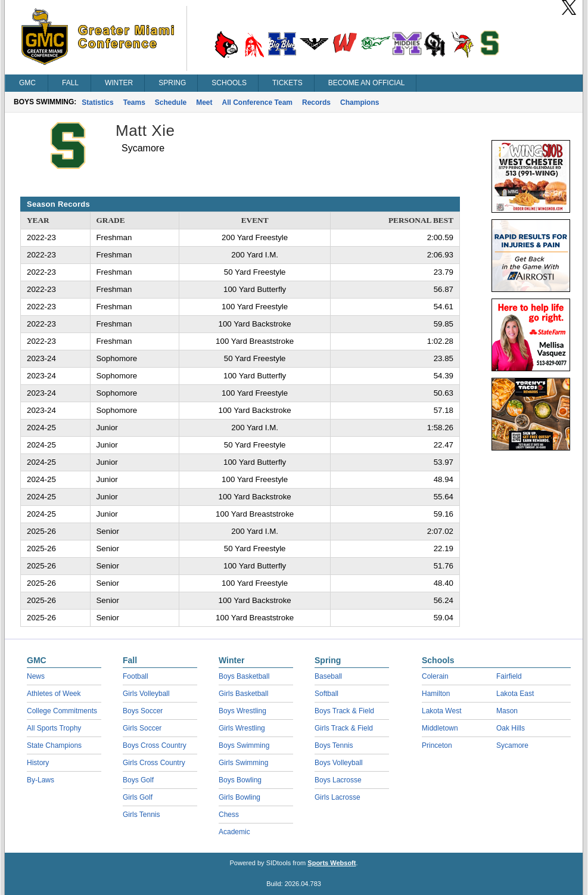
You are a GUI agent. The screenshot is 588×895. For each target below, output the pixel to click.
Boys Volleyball (339, 763)
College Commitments (62, 711)
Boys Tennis (334, 745)
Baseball (328, 676)
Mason (507, 711)
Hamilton (436, 694)
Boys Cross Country (155, 745)
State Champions (54, 745)
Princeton (437, 745)
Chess (229, 815)
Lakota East (515, 694)
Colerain (435, 676)
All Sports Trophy (54, 728)
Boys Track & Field (344, 711)
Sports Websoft (332, 863)
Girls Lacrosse (337, 797)
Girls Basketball (243, 694)
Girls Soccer (142, 728)
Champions (360, 102)
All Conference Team (257, 102)
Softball (326, 694)
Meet (204, 102)
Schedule (171, 102)
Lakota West (441, 711)
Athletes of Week (54, 694)
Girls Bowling (239, 797)
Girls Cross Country (154, 763)
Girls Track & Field (344, 728)
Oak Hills (511, 728)
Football (136, 676)
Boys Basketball (244, 676)
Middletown (440, 728)
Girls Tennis (141, 815)
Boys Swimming (244, 745)
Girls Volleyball (146, 694)
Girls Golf (138, 797)
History (38, 763)
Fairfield (509, 676)
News (36, 676)
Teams (134, 102)
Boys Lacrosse (338, 780)
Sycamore (512, 745)
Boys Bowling (240, 780)
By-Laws (41, 780)
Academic (234, 832)
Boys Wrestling (242, 711)
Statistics (97, 102)
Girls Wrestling (242, 728)
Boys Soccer (143, 711)
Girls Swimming (243, 763)
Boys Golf (138, 780)
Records (316, 102)
